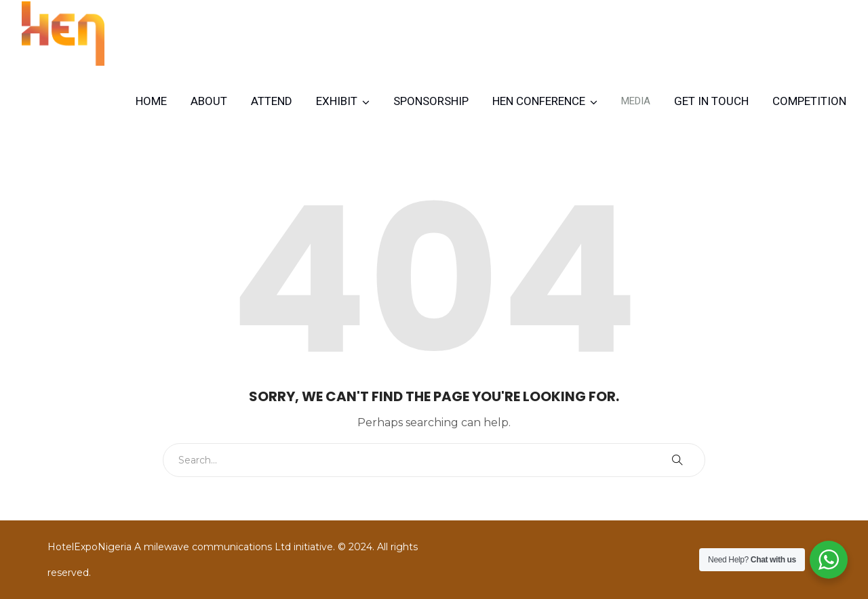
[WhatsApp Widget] (829, 560)
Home (151, 101)
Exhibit (337, 101)
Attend (272, 101)
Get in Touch (711, 101)
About (209, 101)
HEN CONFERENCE (539, 101)
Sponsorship (431, 101)
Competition (809, 101)
